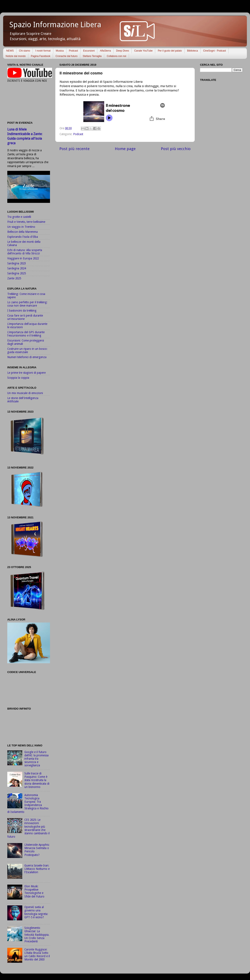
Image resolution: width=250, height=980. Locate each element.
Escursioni (89, 51)
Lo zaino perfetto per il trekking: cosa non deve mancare (27, 304)
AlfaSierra (105, 51)
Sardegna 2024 (17, 268)
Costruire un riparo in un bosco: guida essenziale (27, 350)
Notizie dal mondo (16, 56)
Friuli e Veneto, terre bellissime (26, 222)
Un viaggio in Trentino (21, 227)
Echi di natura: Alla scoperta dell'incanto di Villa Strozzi (25, 252)
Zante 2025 (14, 278)
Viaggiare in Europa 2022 (23, 258)
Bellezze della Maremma (22, 232)
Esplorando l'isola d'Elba (23, 237)
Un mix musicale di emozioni (25, 393)
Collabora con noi (116, 56)
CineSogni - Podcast (214, 51)
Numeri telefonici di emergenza (27, 357)
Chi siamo (24, 51)
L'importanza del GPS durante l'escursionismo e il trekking (26, 334)
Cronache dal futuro (66, 56)
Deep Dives (122, 51)
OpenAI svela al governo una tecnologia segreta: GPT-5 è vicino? (36, 912)
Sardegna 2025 (17, 273)
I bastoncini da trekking (22, 311)
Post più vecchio (176, 149)
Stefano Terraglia (92, 56)
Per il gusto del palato (170, 51)
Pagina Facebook (41, 56)
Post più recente (74, 149)
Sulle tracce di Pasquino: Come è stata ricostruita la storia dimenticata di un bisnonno (37, 780)
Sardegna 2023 (17, 263)
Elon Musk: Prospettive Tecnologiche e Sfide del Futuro (34, 891)
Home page (125, 149)
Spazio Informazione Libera (55, 25)
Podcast (73, 51)
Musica (60, 51)
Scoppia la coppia (18, 378)
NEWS (10, 51)
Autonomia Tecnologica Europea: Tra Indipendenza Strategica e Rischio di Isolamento (28, 803)
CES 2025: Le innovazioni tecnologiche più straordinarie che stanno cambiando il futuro (28, 828)
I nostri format (43, 51)
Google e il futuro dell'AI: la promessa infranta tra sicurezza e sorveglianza (36, 759)
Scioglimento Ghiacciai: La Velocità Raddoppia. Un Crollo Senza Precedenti (37, 935)
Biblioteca (192, 51)
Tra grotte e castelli (19, 217)
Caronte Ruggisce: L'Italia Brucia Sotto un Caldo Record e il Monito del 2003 (37, 955)
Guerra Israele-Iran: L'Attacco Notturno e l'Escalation (37, 869)
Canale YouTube (143, 51)
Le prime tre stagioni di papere (26, 373)
